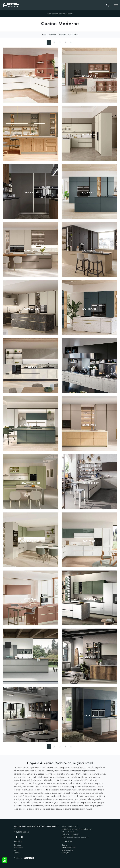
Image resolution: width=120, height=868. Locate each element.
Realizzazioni (19, 848)
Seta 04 (89, 716)
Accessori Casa (67, 850)
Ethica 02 (89, 367)
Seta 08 (89, 657)
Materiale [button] (53, 34)
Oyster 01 (31, 425)
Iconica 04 (31, 309)
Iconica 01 (89, 193)
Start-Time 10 (31, 541)
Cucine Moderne (66, 14)
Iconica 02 (31, 251)
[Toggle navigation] (116, 6)
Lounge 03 (89, 135)
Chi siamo (17, 845)
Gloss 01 (89, 599)
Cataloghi (65, 853)
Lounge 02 (89, 76)
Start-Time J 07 (89, 483)
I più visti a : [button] (73, 34)
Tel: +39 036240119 (69, 832)
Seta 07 (31, 716)
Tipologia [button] (62, 34)
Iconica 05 (89, 309)
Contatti (17, 853)
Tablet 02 (31, 367)
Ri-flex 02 (31, 193)
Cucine (56, 14)
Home (49, 14)
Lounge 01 (31, 76)
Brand (16, 850)
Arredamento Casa (69, 848)
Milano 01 (31, 135)
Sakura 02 (89, 425)
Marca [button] (44, 34)
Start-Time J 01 (31, 483)
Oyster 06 (31, 599)
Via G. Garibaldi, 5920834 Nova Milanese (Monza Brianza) (76, 828)
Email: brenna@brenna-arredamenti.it (75, 837)
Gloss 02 (31, 657)
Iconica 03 (89, 251)
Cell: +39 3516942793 (70, 834)
